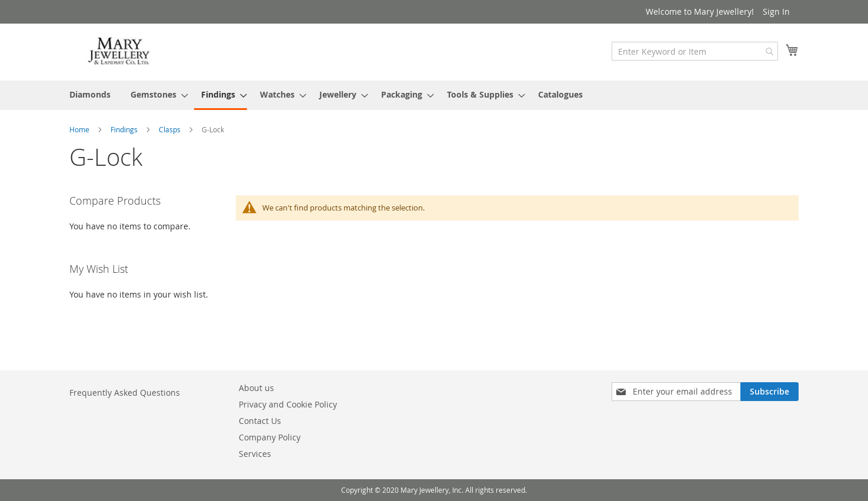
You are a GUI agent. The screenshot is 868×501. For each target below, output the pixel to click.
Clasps (171, 129)
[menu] (434, 95)
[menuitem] (90, 94)
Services (255, 454)
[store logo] (119, 51)
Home (80, 129)
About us (256, 388)
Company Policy (270, 437)
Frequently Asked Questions (125, 393)
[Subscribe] (769, 392)
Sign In (776, 11)
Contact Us (260, 421)
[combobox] (695, 51)
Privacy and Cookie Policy (288, 404)
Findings (125, 129)
